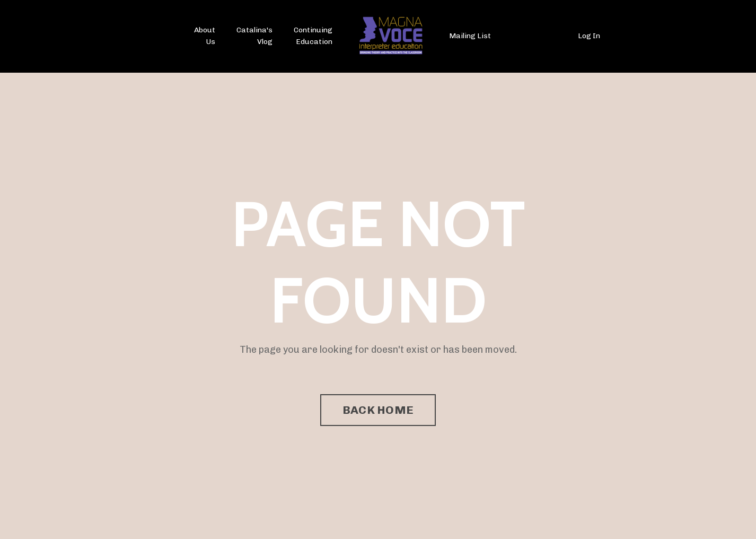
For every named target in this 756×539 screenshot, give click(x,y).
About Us (205, 36)
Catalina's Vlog (254, 36)
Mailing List (470, 36)
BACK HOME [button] (378, 410)
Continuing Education (313, 36)
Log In (589, 36)
